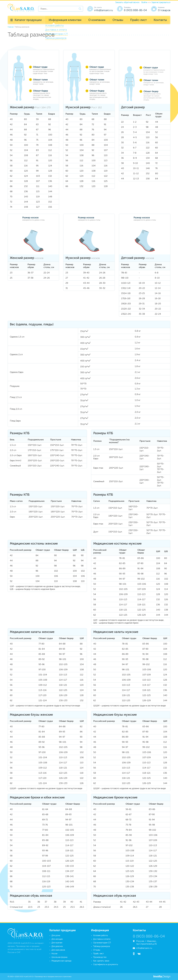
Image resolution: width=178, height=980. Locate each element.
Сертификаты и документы (106, 964)
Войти (144, 2)
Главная (11, 27)
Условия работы (100, 935)
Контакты (160, 20)
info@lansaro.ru (103, 10)
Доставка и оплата (102, 939)
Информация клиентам (65, 20)
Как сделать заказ (101, 961)
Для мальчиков (58, 950)
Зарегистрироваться (161, 2)
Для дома (56, 935)
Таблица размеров (102, 946)
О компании (97, 20)
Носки (54, 954)
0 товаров (164, 10)
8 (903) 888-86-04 (135, 10)
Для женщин (57, 939)
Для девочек (57, 946)
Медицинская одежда (61, 961)
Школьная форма (59, 957)
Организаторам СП (102, 943)
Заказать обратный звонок (127, 2)
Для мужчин (57, 943)
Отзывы (118, 20)
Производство (100, 957)
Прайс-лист (138, 20)
